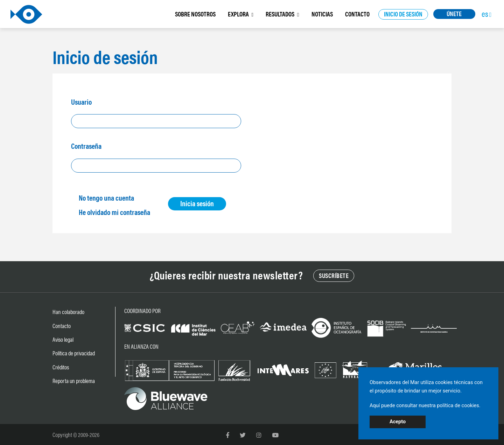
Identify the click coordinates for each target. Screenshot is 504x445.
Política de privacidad (74, 353)
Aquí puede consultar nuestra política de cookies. (425, 406)
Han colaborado (68, 312)
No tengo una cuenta (106, 197)
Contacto (62, 326)
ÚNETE (454, 13)
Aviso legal (63, 339)
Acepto (398, 422)
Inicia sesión (197, 203)
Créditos (61, 367)
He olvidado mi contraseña (114, 212)
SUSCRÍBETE (334, 275)
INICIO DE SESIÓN (403, 14)
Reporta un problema (74, 381)
